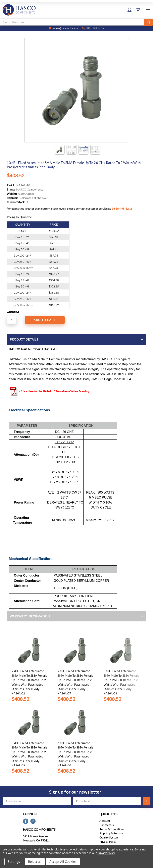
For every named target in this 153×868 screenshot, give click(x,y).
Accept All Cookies (63, 862)
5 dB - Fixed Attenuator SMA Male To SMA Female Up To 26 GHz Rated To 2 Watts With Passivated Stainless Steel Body (29, 752)
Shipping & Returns (111, 833)
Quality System (109, 837)
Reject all (35, 862)
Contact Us (107, 825)
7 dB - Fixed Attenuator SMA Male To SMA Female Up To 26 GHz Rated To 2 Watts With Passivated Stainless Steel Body (76, 680)
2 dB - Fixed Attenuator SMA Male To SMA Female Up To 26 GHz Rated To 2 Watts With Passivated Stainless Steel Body (29, 680)
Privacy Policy (108, 842)
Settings (14, 862)
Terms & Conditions (112, 829)
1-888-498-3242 (122, 209)
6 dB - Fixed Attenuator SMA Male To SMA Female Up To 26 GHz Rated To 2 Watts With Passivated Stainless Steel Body (76, 752)
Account (105, 821)
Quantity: (13, 312)
